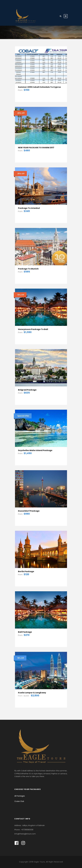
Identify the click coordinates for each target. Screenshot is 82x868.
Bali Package (25, 632)
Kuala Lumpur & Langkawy (32, 693)
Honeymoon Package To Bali (33, 329)
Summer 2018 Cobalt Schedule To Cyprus (39, 87)
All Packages (20, 796)
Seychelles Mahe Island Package (35, 450)
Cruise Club (19, 801)
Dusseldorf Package (29, 511)
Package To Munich (28, 269)
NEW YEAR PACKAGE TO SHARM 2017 (36, 148)
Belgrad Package (27, 390)
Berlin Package (26, 571)
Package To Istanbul (29, 208)
